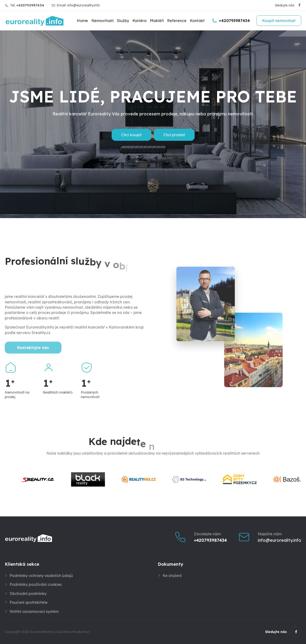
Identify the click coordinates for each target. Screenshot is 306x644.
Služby (123, 21)
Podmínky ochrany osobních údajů (41, 576)
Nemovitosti (102, 21)
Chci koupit (131, 135)
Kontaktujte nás (33, 361)
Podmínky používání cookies (36, 584)
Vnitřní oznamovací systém (34, 611)
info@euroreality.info (84, 5)
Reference (177, 21)
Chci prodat (174, 135)
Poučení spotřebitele (29, 602)
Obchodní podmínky (28, 593)
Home (82, 21)
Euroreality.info (42, 632)
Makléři (157, 21)
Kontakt (197, 21)
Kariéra (139, 21)
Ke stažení (172, 576)
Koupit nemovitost (279, 21)
